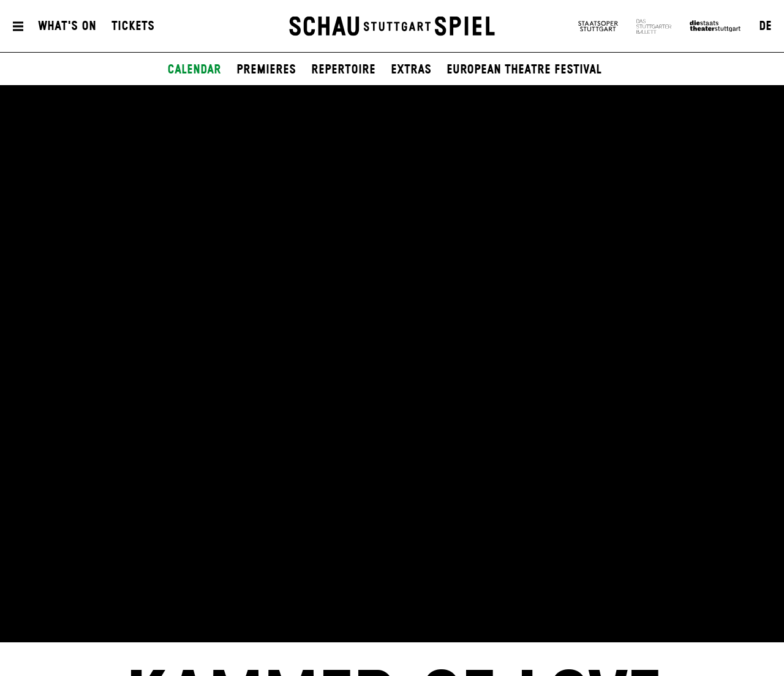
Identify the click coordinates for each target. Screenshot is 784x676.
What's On (67, 26)
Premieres (266, 70)
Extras (411, 70)
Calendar (194, 70)
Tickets (133, 26)
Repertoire (343, 70)
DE (765, 26)
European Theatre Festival (524, 70)
